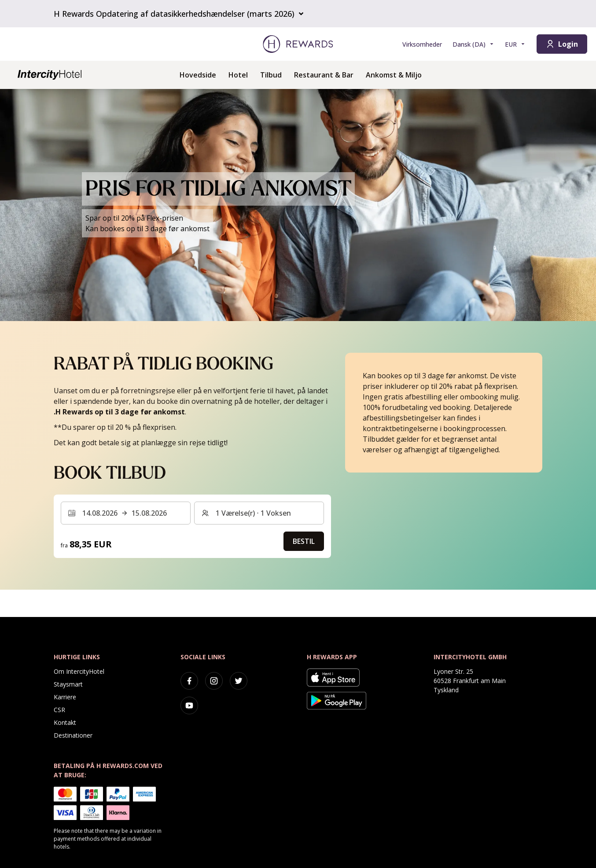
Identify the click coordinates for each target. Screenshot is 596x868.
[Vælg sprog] (473, 44)
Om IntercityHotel (79, 671)
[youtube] (189, 705)
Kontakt (65, 722)
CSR (59, 710)
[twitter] (239, 681)
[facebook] (189, 681)
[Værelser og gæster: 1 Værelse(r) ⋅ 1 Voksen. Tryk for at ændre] (259, 513)
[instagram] (214, 681)
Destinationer (73, 735)
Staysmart (68, 684)
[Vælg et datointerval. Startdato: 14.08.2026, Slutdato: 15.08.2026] (126, 513)
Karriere (65, 697)
